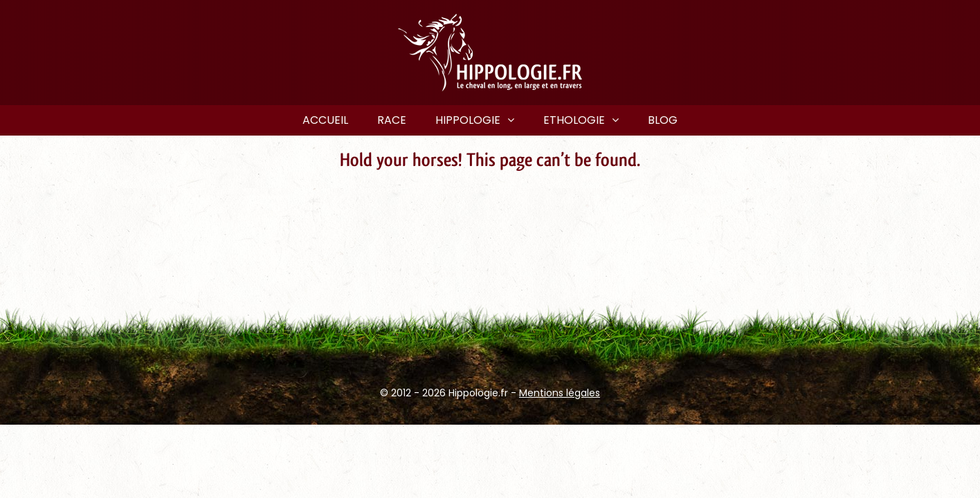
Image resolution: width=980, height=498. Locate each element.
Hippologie (468, 120)
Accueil (325, 120)
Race (392, 120)
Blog (663, 120)
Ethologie (574, 120)
